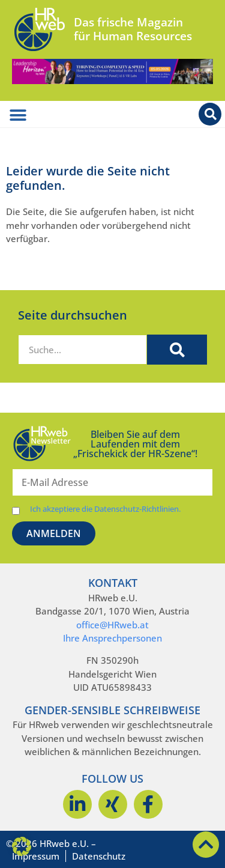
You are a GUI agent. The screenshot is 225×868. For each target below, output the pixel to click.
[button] (22, 846)
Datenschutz (99, 856)
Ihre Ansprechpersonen (112, 638)
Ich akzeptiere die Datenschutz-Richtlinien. (105, 509)
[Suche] (177, 350)
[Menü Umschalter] (18, 115)
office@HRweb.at (112, 625)
